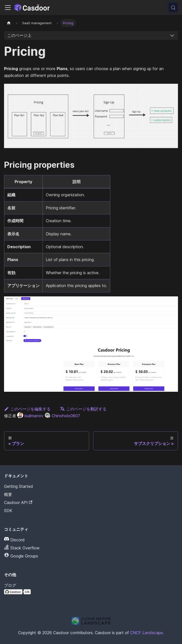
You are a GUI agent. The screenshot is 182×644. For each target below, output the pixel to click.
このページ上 (19, 35)
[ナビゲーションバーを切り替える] (8, 8)
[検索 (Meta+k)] (173, 8)
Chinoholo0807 (62, 416)
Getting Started (19, 486)
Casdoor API (18, 502)
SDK (8, 511)
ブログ (10, 585)
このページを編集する (27, 409)
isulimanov (30, 416)
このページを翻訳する (83, 409)
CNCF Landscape (147, 633)
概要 (8, 494)
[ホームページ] (9, 23)
